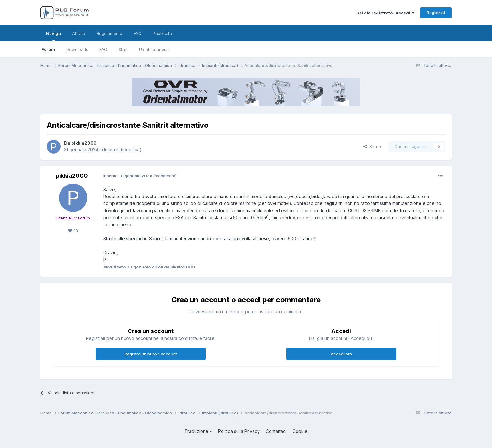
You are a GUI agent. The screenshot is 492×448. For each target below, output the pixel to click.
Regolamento (110, 33)
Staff (123, 49)
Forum (48, 49)
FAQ (103, 49)
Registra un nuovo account (151, 354)
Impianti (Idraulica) (123, 150)
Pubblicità (162, 33)
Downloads (77, 49)
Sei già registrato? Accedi (385, 13)
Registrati (436, 13)
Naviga (53, 36)
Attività (79, 33)
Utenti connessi (154, 49)
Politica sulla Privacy (239, 431)
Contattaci (276, 431)
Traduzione (198, 431)
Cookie (300, 431)
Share (372, 146)
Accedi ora (341, 354)
